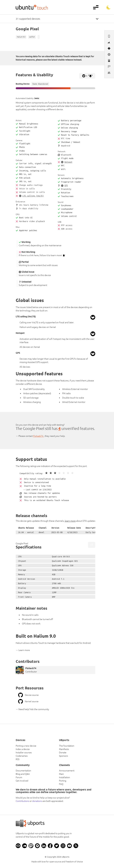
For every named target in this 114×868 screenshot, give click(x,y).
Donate (63, 753)
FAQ (61, 784)
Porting (63, 781)
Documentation (23, 771)
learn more (70, 521)
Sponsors (63, 756)
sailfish (32, 37)
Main (61, 774)
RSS (18, 759)
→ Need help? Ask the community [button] (32, 709)
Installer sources (24, 753)
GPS (66, 185)
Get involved (22, 781)
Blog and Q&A (23, 774)
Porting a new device (26, 746)
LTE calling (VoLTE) (33, 196)
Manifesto (64, 749)
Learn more (24, 650)
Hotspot (68, 162)
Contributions (22, 801)
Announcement (67, 771)
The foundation (67, 746)
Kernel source (28, 701)
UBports (65, 857)
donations (37, 801)
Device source (28, 695)
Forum (19, 777)
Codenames (22, 756)
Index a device (23, 749)
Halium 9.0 (21, 37)
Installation (64, 777)
